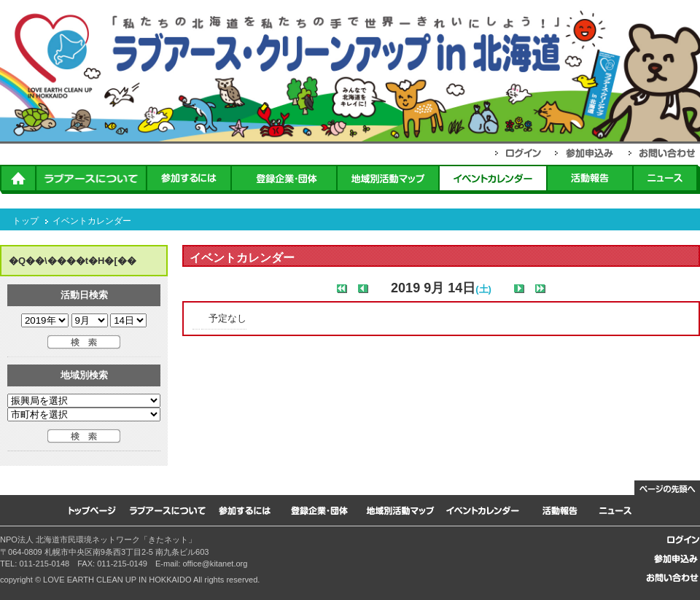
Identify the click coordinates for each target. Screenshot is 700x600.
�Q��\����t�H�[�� (73, 261)
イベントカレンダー (92, 221)
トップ (26, 221)
